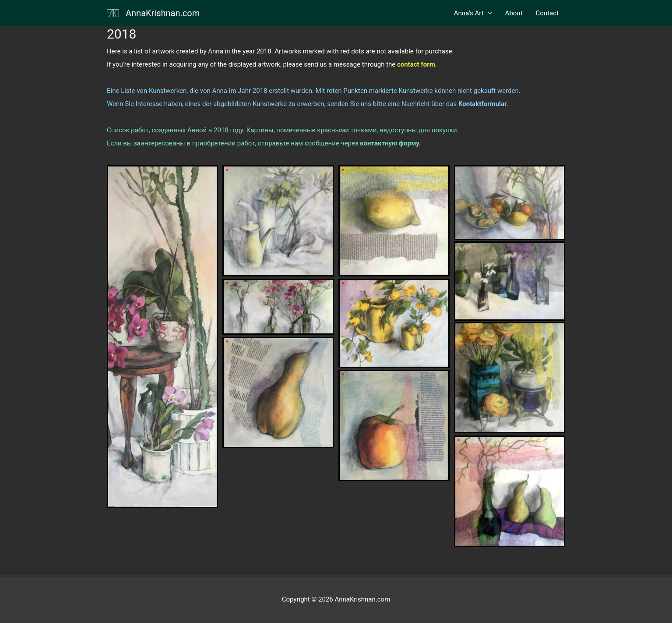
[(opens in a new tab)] (416, 64)
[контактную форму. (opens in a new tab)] (390, 143)
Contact (547, 13)
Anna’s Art (469, 13)
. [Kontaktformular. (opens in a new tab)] (482, 104)
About (514, 13)
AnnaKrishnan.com (163, 13)
